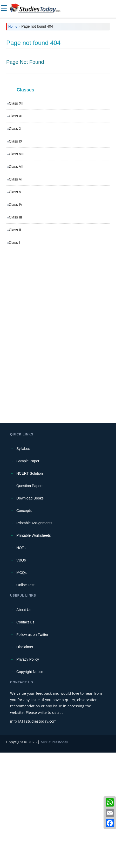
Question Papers (30, 601)
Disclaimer (25, 762)
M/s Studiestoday (54, 857)
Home (13, 26)
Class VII (16, 282)
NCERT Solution (30, 589)
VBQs (21, 676)
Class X (15, 244)
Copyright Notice (30, 787)
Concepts (24, 626)
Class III (15, 333)
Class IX (16, 257)
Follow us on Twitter (32, 750)
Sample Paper (28, 576)
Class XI (16, 231)
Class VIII (17, 269)
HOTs (21, 663)
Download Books (30, 614)
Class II (15, 345)
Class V (15, 307)
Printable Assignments (34, 638)
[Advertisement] (58, 95)
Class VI (16, 295)
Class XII (16, 219)
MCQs (22, 688)
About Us (24, 725)
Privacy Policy (28, 775)
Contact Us (25, 738)
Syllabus (23, 564)
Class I (14, 358)
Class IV (16, 320)
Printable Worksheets (34, 651)
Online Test (25, 700)
